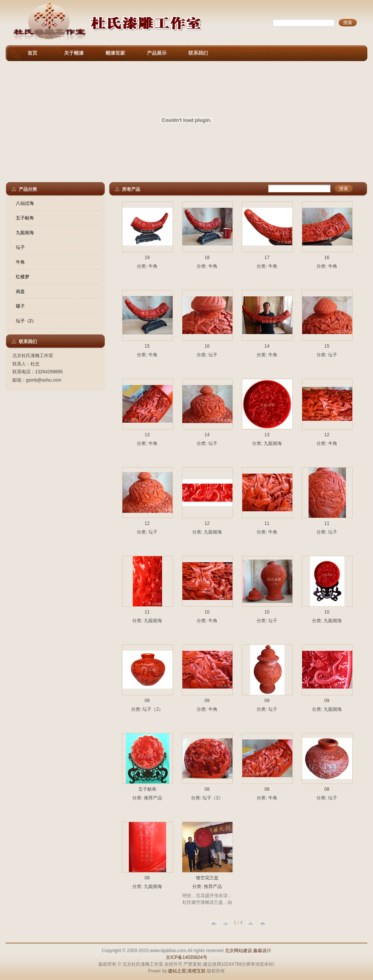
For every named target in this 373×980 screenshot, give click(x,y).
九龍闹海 (25, 233)
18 (207, 258)
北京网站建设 (238, 951)
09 (147, 701)
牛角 (20, 262)
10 (207, 612)
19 (147, 258)
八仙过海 (25, 203)
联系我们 (198, 53)
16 (327, 258)
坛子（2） (26, 321)
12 (327, 435)
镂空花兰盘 (207, 878)
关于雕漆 (74, 53)
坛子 (20, 247)
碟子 (20, 306)
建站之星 (177, 971)
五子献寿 (25, 218)
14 (267, 346)
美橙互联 (197, 971)
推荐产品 (153, 798)
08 (207, 789)
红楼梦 (23, 277)
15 (147, 346)
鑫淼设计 (262, 951)
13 (147, 435)
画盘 (20, 291)
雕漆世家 (115, 53)
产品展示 (157, 53)
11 (267, 523)
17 (267, 258)
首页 (32, 53)
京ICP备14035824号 (186, 957)
